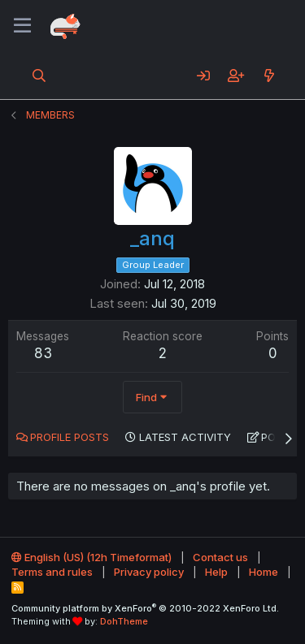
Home (264, 572)
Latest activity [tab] (185, 437)
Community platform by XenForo (145, 608)
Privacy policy (149, 572)
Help (216, 572)
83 (43, 353)
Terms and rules (52, 572)
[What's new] (269, 76)
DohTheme (124, 621)
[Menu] (22, 26)
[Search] (39, 76)
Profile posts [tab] (70, 437)
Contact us (220, 557)
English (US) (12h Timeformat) (91, 557)
